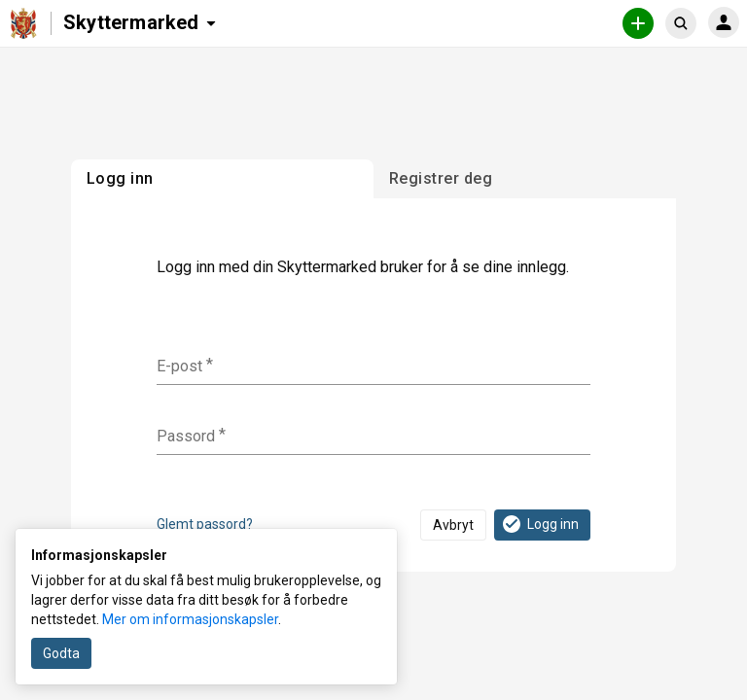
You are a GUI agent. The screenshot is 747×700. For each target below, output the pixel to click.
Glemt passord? (205, 524)
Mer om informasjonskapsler (190, 619)
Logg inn (539, 524)
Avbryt (453, 525)
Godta (61, 653)
